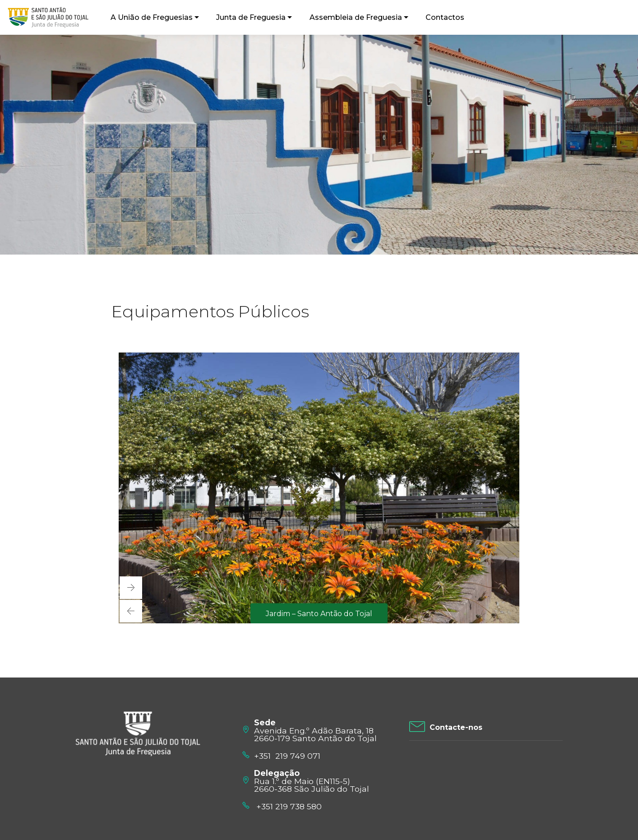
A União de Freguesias (152, 17)
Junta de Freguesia (251, 17)
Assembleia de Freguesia (356, 17)
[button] (131, 611)
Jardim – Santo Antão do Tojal (319, 613)
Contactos (445, 17)
